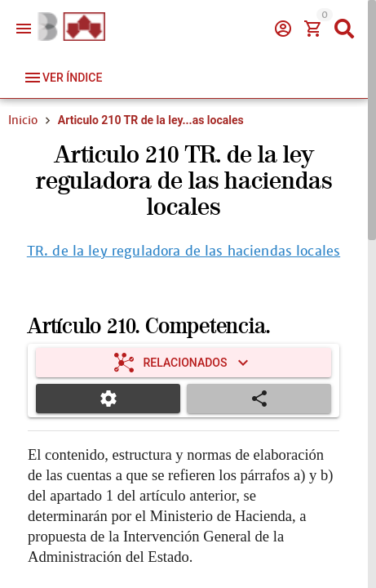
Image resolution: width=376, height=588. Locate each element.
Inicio (23, 120)
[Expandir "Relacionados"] (184, 363)
